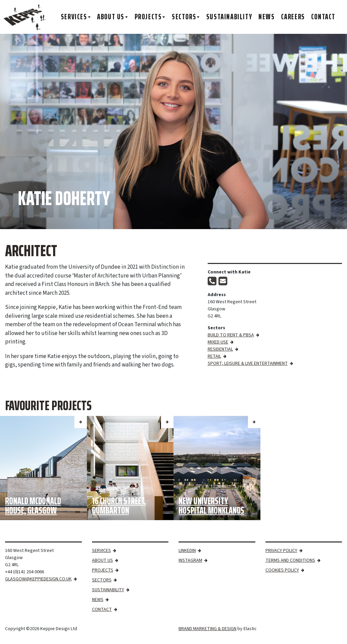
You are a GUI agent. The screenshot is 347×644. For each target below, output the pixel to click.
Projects (151, 17)
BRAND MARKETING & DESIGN (207, 629)
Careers (293, 17)
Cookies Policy (282, 570)
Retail (214, 356)
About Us (113, 17)
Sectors (187, 17)
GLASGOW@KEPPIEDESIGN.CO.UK (38, 579)
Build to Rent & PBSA (231, 335)
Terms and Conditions (290, 560)
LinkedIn (187, 551)
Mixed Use (218, 342)
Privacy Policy (281, 551)
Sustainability (229, 17)
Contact (323, 17)
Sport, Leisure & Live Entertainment (248, 363)
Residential (220, 349)
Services (77, 17)
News (267, 17)
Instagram (190, 560)
